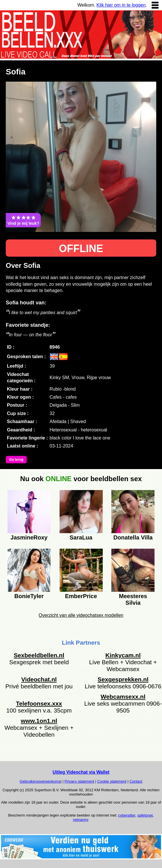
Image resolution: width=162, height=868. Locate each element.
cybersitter (127, 815)
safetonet (145, 815)
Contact (136, 781)
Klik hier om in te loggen (121, 5)
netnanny (80, 820)
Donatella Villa (133, 537)
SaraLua (81, 537)
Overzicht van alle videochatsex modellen (81, 615)
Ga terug (16, 460)
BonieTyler (29, 596)
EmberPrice (81, 596)
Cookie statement (112, 781)
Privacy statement (79, 781)
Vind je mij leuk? (23, 220)
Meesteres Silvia (133, 599)
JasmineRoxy (29, 537)
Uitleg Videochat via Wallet (81, 772)
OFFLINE (81, 248)
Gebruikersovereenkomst (40, 781)
